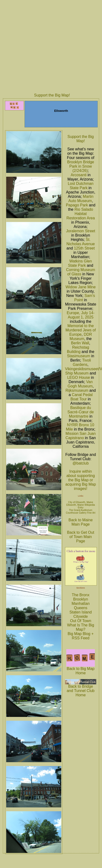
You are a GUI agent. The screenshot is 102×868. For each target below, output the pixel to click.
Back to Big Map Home (81, 669)
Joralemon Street (81, 231)
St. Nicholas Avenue (81, 242)
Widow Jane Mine (81, 287)
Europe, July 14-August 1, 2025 (81, 315)
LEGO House (79, 377)
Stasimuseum (79, 356)
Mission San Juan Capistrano (81, 436)
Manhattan (81, 604)
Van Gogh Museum (80, 384)
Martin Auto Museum (81, 199)
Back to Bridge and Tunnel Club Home (81, 689)
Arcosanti (79, 175)
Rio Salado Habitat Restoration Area (81, 214)
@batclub (81, 463)
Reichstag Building (78, 349)
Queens (81, 608)
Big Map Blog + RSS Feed (81, 636)
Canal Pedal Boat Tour (82, 397)
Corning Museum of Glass (81, 272)
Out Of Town (81, 621)
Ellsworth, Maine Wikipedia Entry (81, 506)
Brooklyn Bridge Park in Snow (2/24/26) (81, 166)
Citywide (81, 616)
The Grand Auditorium (81, 510)
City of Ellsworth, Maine (81, 502)
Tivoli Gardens (82, 362)
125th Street (84, 248)
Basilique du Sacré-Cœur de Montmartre (81, 412)
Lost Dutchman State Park (81, 186)
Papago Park (77, 205)
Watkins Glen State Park (80, 263)
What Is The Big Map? (81, 627)
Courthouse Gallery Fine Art (81, 513)
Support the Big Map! (52, 95)
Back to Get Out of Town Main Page (81, 537)
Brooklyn (81, 599)
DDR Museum (81, 337)
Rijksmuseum (77, 390)
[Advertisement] (45, 46)
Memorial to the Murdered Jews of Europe (81, 330)
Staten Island (81, 612)
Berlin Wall (80, 343)
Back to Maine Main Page (81, 522)
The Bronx (81, 595)
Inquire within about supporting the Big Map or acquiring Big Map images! (81, 480)
